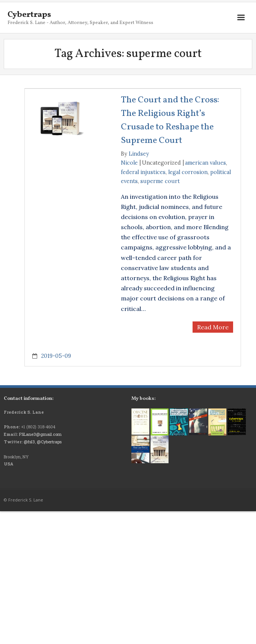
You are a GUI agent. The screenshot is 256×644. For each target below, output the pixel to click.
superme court (160, 181)
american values (206, 163)
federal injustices (143, 172)
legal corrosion (188, 172)
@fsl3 (29, 442)
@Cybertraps (49, 442)
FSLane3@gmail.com (40, 434)
